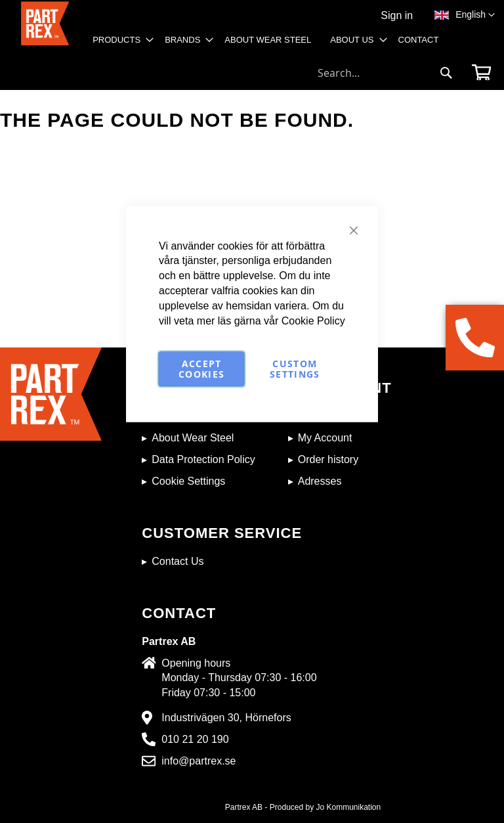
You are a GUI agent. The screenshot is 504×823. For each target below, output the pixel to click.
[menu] (270, 44)
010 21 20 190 (195, 739)
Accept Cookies (201, 368)
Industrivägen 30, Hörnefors (226, 718)
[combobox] (385, 73)
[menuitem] (119, 40)
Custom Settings (295, 368)
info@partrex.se (199, 761)
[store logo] (45, 30)
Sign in (397, 15)
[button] (475, 15)
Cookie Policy (313, 320)
